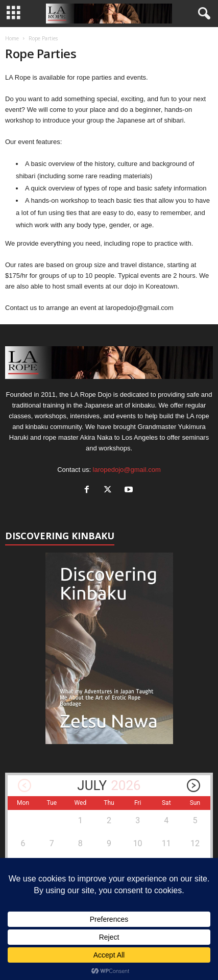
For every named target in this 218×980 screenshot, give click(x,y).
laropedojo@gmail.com (127, 470)
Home (12, 38)
